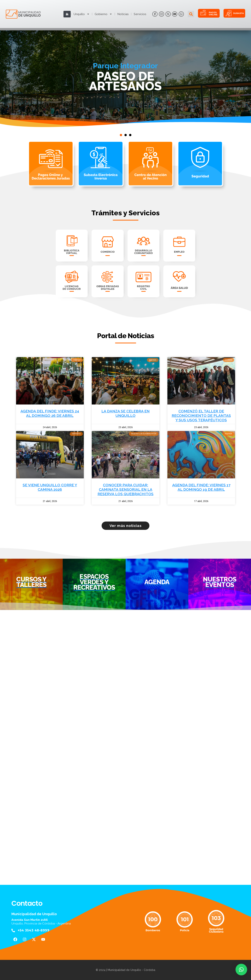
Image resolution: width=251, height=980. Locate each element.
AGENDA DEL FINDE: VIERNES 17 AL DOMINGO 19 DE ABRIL (201, 487)
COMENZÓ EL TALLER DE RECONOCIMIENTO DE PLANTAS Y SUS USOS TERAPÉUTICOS (201, 416)
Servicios (140, 14)
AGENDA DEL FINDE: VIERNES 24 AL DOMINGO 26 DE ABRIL (50, 413)
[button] (191, 14)
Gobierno (103, 14)
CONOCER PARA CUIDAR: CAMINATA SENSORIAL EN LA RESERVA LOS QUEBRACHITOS (125, 489)
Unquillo (82, 14)
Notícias (123, 14)
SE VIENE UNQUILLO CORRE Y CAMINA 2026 (50, 487)
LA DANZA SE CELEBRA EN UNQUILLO (125, 413)
